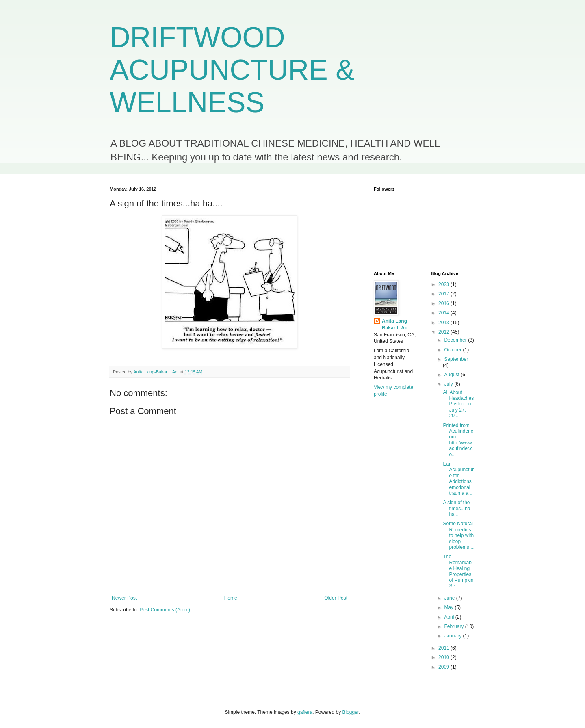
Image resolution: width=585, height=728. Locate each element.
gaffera (305, 712)
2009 (444, 667)
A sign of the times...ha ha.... (456, 508)
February (454, 626)
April (450, 617)
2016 (444, 303)
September (456, 359)
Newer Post (124, 598)
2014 (444, 313)
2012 (444, 332)
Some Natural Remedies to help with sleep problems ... (459, 535)
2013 (444, 323)
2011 (444, 648)
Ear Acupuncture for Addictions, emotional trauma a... (458, 479)
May (449, 607)
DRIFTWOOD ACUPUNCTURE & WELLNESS (232, 70)
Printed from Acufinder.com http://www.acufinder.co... (458, 440)
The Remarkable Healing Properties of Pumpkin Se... (458, 571)
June (450, 598)
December (456, 340)
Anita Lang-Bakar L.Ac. (395, 324)
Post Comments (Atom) (165, 610)
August (452, 375)
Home (231, 598)
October (453, 350)
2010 (444, 657)
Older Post (336, 598)
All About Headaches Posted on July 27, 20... (458, 404)
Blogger (351, 712)
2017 (444, 294)
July (449, 384)
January (453, 636)
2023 (444, 284)
